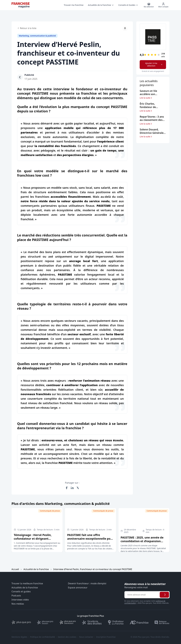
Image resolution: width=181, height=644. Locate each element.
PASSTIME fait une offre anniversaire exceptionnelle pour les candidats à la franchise (90, 539)
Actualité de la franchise (36, 569)
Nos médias (18, 604)
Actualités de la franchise (25, 588)
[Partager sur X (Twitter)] (78, 488)
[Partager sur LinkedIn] (72, 488)
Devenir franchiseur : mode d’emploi (87, 584)
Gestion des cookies (67, 637)
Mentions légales (19, 637)
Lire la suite (146, 98)
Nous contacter (86, 637)
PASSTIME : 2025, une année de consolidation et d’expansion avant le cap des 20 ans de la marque (142, 543)
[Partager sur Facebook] (67, 488)
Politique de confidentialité (43, 637)
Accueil (15, 569)
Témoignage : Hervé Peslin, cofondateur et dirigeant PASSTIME (33, 539)
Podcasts (16, 596)
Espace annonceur (78, 588)
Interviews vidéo (20, 600)
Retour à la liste (27, 28)
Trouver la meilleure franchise (27, 584)
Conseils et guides (21, 592)
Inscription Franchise (106, 637)
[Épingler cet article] (125, 28)
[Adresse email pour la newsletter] (142, 595)
